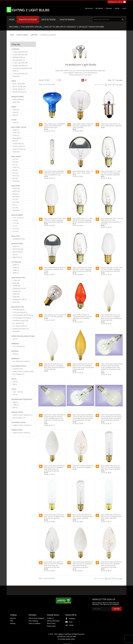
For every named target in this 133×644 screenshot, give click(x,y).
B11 (15, 173)
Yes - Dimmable (19, 346)
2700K (16, 267)
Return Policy (51, 623)
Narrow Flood (18, 249)
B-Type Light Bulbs (20, 55)
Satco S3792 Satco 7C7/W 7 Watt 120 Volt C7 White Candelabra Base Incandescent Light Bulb (55, 220)
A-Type (16, 280)
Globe (16, 297)
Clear (15, 112)
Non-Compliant (18, 374)
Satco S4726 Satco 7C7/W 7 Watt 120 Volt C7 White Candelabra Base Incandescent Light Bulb (112, 269)
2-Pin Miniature (19, 310)
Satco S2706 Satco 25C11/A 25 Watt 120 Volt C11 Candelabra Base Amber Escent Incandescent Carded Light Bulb (83, 367)
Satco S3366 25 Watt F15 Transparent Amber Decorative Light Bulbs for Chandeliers (82, 317)
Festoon (17, 291)
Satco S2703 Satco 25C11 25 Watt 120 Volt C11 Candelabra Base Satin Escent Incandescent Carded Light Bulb (111, 318)
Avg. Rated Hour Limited (22, 361)
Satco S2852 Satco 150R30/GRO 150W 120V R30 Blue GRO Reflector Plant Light (55, 126)
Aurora (16, 135)
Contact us (50, 618)
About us (13, 618)
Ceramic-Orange (19, 149)
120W (16, 405)
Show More (16, 76)
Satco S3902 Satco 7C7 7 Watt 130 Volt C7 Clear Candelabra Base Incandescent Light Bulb (82, 220)
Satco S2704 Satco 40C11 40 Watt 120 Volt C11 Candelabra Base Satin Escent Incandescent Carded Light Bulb (54, 367)
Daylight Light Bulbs (20, 66)
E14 (15, 205)
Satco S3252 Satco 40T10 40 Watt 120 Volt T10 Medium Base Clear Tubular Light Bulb (83, 516)
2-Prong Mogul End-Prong (22, 318)
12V (15, 395)
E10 (15, 199)
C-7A (16, 223)
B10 (15, 170)
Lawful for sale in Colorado (22, 425)
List (86, 80)
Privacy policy (51, 626)
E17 (15, 208)
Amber (16, 110)
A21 (15, 165)
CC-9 (15, 231)
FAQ (12, 621)
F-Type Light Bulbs (20, 74)
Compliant (18, 369)
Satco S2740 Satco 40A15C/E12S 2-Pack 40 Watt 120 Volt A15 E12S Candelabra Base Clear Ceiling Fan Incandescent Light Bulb (112, 368)
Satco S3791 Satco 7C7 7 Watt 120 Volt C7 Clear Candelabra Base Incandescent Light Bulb (111, 173)
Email (71, 622)
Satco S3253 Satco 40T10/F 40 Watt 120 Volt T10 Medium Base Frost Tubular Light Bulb (111, 516)
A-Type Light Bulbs (20, 52)
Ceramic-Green (19, 146)
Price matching (33, 621)
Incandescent (19, 239)
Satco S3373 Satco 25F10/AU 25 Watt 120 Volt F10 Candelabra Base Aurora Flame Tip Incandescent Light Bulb (111, 565)
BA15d (16, 189)
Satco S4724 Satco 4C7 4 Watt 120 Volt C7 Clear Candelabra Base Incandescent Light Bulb (82, 269)
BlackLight (17, 138)
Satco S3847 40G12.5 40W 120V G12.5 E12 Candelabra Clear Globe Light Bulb (83, 126)
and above (19, 92)
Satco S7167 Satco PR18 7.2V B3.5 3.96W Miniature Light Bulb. (111, 125)
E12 (16, 202)
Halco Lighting (18, 99)
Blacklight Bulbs (19, 57)
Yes (15, 339)
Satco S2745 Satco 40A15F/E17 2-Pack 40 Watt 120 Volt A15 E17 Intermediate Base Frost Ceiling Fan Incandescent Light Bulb (111, 417)
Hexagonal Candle (20, 299)
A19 (15, 162)
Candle (16, 286)
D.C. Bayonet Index (20, 326)
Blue (15, 141)
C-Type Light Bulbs (20, 63)
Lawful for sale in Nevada (23, 415)
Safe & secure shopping (36, 618)
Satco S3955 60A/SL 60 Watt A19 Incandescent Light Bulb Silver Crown (55, 269)
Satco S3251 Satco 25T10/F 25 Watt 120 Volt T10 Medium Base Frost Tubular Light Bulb (54, 516)
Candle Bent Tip (19, 289)
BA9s (16, 194)
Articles (117, 8)
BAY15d (16, 197)
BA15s (16, 191)
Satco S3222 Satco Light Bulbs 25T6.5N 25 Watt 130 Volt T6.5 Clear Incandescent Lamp (54, 173)
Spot (15, 255)
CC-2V (16, 229)
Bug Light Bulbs (19, 60)
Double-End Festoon (21, 329)
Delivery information (53, 621)
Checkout (109, 8)
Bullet (16, 283)
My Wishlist (99, 8)
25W (15, 408)
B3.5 (15, 178)
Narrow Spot (18, 252)
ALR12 (16, 167)
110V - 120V (18, 392)
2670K (16, 265)
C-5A (15, 221)
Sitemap (13, 623)
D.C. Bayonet (18, 323)
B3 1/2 (16, 176)
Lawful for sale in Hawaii (21, 433)
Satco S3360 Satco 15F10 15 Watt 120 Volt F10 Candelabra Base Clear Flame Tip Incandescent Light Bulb (54, 565)
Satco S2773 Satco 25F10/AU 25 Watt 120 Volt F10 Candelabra (83, 467)
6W (15, 384)
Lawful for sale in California (23, 372)
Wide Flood (17, 257)
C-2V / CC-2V (18, 218)
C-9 (15, 226)
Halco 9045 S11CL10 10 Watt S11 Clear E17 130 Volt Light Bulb (55, 316)
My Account (89, 8)
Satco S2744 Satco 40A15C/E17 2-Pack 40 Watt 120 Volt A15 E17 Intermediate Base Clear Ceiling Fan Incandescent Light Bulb (83, 417)
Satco (16, 102)
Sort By (41, 80)
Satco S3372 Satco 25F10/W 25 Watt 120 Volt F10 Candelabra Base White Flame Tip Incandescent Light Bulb (83, 565)
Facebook (72, 619)
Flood (16, 246)
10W (15, 382)
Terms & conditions (35, 623)
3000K (16, 130)
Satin (15, 115)
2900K (16, 270)
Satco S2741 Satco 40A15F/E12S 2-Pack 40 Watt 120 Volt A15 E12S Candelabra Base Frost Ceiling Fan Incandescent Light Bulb (55, 418)
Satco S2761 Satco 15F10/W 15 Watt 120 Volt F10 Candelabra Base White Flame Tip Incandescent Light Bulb (54, 468)
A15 (15, 159)
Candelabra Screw (20, 321)
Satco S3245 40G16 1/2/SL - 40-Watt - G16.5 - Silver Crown (83, 172)
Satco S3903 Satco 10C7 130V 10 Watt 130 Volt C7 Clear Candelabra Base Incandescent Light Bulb (112, 221)
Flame (16, 294)
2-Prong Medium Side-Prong (23, 315)
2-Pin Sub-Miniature (20, 312)
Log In (124, 8)
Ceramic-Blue (18, 144)
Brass (16, 354)
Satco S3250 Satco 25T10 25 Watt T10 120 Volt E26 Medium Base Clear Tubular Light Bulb (111, 467)
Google (71, 625)
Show (110, 80)
